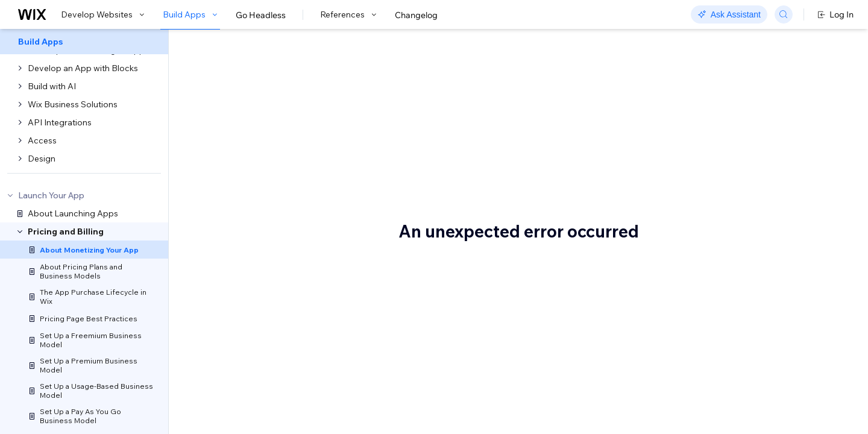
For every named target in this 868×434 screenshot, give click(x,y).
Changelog (416, 15)
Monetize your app (284, 71)
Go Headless (261, 15)
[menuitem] (84, 42)
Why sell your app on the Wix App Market (339, 185)
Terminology (721, 125)
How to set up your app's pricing (759, 143)
